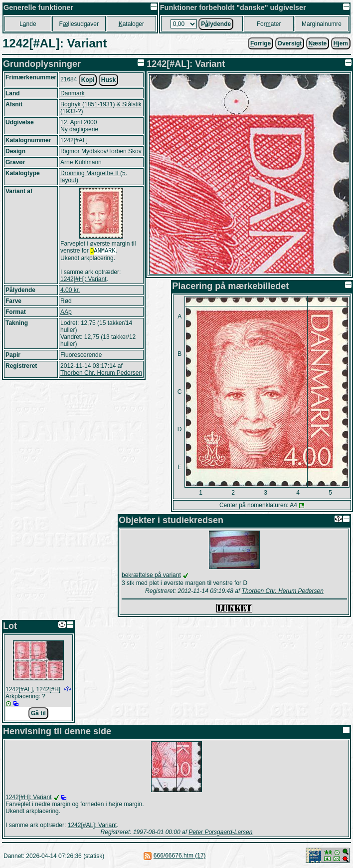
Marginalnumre (322, 24)
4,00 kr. (70, 291)
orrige (261, 43)
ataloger (131, 24)
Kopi (88, 80)
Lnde (28, 24)
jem (341, 43)
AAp (66, 313)
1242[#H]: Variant (84, 280)
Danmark (73, 93)
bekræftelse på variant (151, 575)
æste (318, 43)
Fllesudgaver (79, 24)
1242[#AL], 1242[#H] (33, 689)
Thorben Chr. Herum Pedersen (101, 374)
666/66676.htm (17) (180, 856)
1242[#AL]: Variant (92, 825)
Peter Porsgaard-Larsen (220, 832)
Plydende (216, 24)
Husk (108, 80)
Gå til (38, 713)
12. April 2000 (79, 122)
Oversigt (290, 43)
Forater (269, 24)
